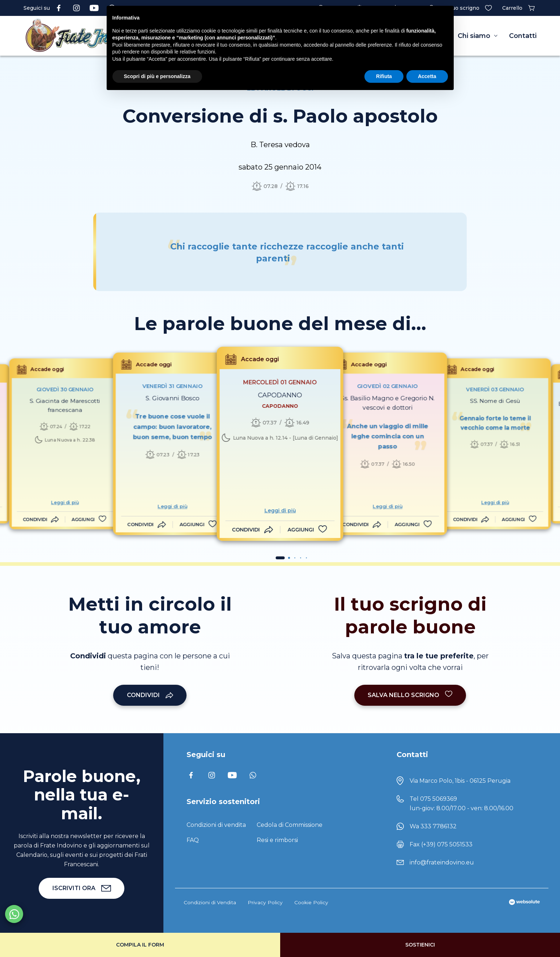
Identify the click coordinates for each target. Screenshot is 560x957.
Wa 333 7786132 (433, 826)
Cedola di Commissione (290, 825)
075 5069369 (439, 799)
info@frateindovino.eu (442, 862)
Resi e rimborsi (277, 840)
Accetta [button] (427, 76)
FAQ (193, 840)
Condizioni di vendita (216, 825)
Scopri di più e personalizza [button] (157, 76)
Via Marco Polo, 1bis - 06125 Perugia (460, 781)
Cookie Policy (311, 902)
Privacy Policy (265, 902)
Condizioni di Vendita (210, 902)
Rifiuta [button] (384, 76)
